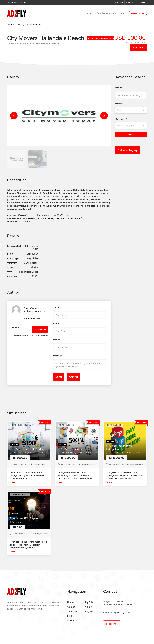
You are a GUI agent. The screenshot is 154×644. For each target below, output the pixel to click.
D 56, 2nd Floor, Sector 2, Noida (28, 455)
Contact (72, 607)
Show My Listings (34, 320)
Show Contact (139, 48)
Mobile (56, 342)
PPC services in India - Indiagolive (120, 450)
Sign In (130, 2)
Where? (119, 104)
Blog (70, 616)
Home (88, 13)
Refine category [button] (128, 150)
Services (19, 25)
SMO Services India (70, 451)
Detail (13, 484)
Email (56, 326)
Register (141, 2)
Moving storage (33, 25)
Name (56, 310)
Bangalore (17, 524)
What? (119, 88)
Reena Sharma (39, 467)
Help (121, 13)
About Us (72, 620)
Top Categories (105, 13)
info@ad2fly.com (120, 612)
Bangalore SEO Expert (24, 521)
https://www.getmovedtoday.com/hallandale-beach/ (52, 221)
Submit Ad (73, 611)
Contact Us (112, 624)
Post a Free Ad (138, 13)
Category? (121, 119)
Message (58, 358)
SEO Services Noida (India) (27, 451)
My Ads (119, 2)
